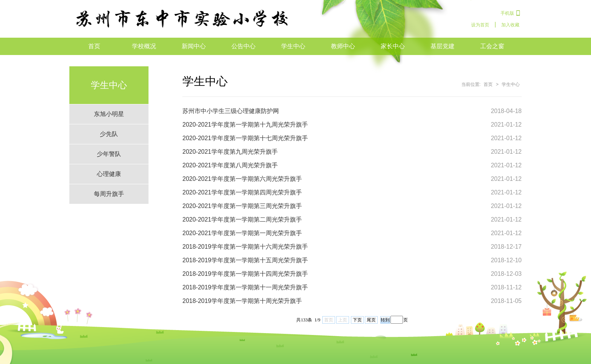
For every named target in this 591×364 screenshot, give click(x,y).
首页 (94, 46)
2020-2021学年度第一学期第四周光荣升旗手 (242, 192)
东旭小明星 (109, 114)
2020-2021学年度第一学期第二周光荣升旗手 (242, 219)
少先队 (109, 134)
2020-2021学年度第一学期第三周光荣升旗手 (242, 206)
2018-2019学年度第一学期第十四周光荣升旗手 (245, 274)
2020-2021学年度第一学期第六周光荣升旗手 (242, 179)
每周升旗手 (109, 194)
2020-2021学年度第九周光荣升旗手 (230, 152)
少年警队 (109, 154)
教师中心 (343, 46)
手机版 (507, 13)
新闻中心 (194, 46)
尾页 (371, 320)
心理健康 (109, 174)
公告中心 (243, 46)
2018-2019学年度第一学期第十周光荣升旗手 (242, 301)
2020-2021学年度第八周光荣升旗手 (230, 165)
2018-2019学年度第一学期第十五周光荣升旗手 (245, 260)
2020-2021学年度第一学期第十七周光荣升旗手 (245, 138)
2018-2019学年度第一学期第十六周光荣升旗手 (245, 247)
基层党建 (442, 46)
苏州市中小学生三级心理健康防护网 (231, 111)
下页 (357, 320)
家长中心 (393, 46)
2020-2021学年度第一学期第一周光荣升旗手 (242, 233)
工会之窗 (492, 46)
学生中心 (293, 46)
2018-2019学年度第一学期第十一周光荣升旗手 (245, 287)
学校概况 (144, 46)
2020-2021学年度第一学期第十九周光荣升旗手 (245, 125)
